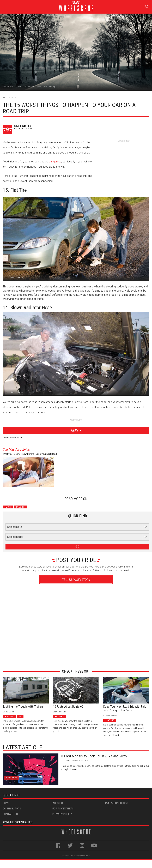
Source (21, 277)
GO (77, 547)
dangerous (55, 162)
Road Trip (21, 507)
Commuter (12, 98)
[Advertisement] (124, 164)
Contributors (12, 809)
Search (147, 6)
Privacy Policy (62, 814)
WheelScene (84, 856)
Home (6, 803)
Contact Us (10, 814)
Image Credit (11, 277)
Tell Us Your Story (76, 580)
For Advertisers (63, 809)
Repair (8, 507)
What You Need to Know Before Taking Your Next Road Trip (30, 454)
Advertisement (75, 661)
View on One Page (13, 438)
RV (20, 716)
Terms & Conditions (115, 803)
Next (74, 430)
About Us (58, 803)
